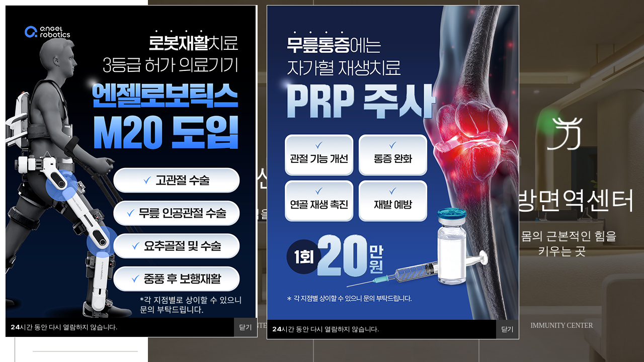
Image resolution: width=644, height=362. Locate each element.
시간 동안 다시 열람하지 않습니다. (64, 327)
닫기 (245, 327)
